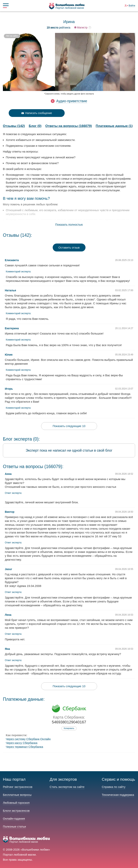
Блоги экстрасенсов (16, 811)
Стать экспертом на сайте (67, 787)
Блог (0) (35, 126)
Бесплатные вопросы (17, 795)
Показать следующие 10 (69, 426)
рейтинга (58, 28)
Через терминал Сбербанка (24, 747)
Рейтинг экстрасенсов (18, 787)
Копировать (69, 728)
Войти (132, 6)
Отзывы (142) (14, 126)
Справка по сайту (113, 787)
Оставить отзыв (69, 247)
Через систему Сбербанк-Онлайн (28, 739)
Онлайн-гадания (14, 819)
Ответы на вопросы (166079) (69, 126)
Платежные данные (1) (114, 126)
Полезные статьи (14, 826)
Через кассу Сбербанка (22, 743)
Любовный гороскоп (16, 803)
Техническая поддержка (118, 795)
